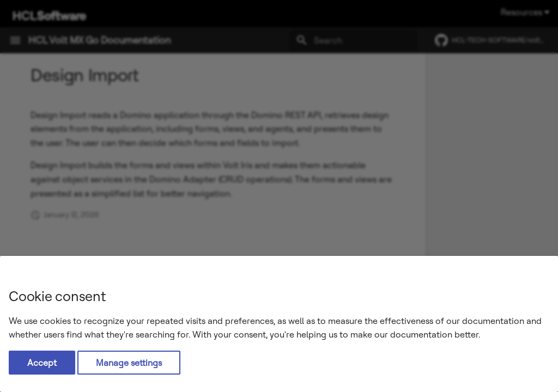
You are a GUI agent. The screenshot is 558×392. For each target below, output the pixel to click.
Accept (42, 363)
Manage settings (129, 363)
